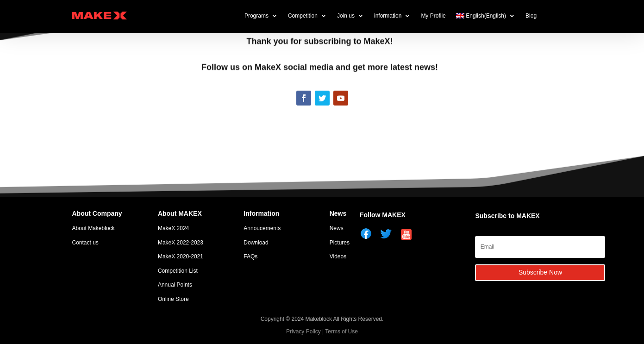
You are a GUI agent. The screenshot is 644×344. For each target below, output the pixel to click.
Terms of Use (341, 331)
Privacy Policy (303, 331)
